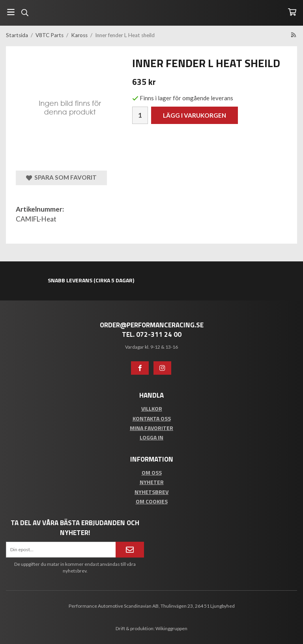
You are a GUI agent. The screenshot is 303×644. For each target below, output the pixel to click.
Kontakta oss (152, 418)
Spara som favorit (61, 177)
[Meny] (11, 12)
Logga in (151, 437)
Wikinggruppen (171, 628)
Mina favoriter (151, 428)
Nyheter (152, 482)
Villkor (152, 408)
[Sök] (25, 13)
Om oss (152, 472)
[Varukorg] (292, 12)
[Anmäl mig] (130, 550)
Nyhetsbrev (151, 492)
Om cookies (152, 501)
